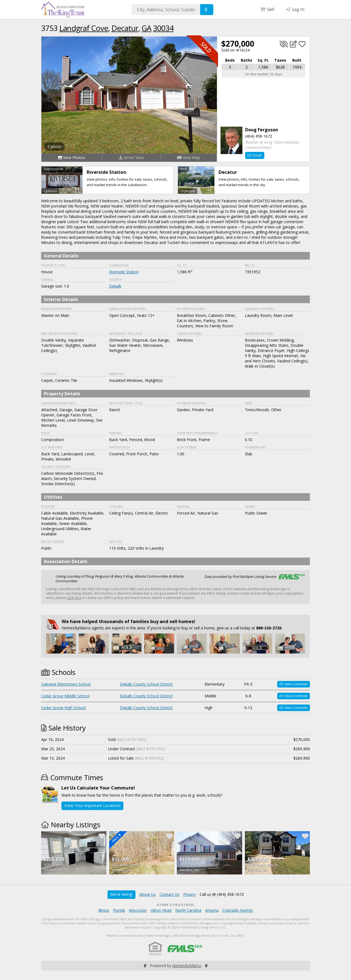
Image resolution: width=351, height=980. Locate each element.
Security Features (56, 467)
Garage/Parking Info (58, 403)
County (115, 279)
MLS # (249, 265)
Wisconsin (138, 910)
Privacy (189, 894)
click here (74, 598)
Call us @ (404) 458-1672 (222, 894)
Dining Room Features (128, 309)
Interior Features (260, 333)
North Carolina (188, 910)
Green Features (190, 333)
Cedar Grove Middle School (65, 696)
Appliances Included (126, 333)
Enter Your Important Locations (93, 806)
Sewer (250, 506)
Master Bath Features (60, 333)
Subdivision (119, 265)
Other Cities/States (176, 905)
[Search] (207, 10)
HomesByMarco (187, 966)
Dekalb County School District (146, 684)
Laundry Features (260, 309)
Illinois (104, 910)
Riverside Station (124, 272)
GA (146, 28)
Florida (119, 910)
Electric (116, 542)
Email (255, 155)
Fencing (116, 433)
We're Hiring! (121, 894)
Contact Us (169, 894)
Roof (45, 433)
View (248, 403)
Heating (183, 506)
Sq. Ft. (182, 265)
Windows (117, 374)
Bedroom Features (57, 309)
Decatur (125, 28)
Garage (47, 279)
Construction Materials (197, 433)
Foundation (255, 447)
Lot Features (52, 447)
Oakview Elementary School (66, 684)
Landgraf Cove (84, 28)
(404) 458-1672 (259, 136)
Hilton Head (161, 910)
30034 (163, 28)
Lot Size (251, 433)
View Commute (294, 684)
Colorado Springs (238, 910)
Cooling (116, 506)
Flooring (49, 374)
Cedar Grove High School (63, 708)
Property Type (53, 265)
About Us (148, 894)
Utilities (48, 506)
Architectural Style (126, 403)
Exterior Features (192, 403)
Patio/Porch (119, 447)
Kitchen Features (191, 309)
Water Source (53, 542)
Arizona (212, 910)
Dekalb (115, 286)
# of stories (187, 447)
